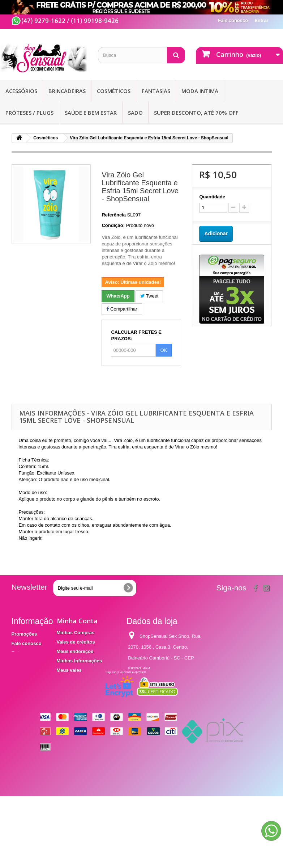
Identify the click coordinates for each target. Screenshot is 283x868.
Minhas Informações (80, 661)
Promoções (24, 634)
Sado (135, 113)
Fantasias (156, 91)
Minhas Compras (76, 633)
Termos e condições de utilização (27, 669)
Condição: (113, 225)
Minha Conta (77, 621)
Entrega (20, 653)
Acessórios (21, 91)
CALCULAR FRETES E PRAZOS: (136, 335)
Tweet (149, 296)
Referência (113, 215)
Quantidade (212, 197)
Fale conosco (233, 20)
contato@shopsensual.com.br (159, 718)
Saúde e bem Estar (91, 113)
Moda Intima (200, 91)
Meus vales (69, 670)
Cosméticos (114, 91)
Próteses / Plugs (29, 113)
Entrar (261, 20)
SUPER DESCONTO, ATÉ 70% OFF (196, 113)
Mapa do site (26, 685)
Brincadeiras (67, 91)
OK (164, 350)
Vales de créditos (76, 642)
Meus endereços (75, 651)
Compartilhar (122, 309)
